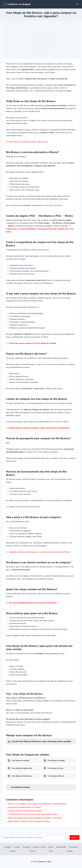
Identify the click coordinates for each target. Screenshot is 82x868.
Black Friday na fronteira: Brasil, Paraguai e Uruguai (29, 821)
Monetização (61, 847)
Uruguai (17, 847)
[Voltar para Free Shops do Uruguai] (41, 787)
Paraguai (7, 847)
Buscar (75, 837)
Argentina (27, 847)
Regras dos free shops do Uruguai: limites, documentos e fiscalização (39, 428)
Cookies (13, 851)
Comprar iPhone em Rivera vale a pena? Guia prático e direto (33, 814)
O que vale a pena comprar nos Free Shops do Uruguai (32, 343)
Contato (70, 851)
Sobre (51, 847)
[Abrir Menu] (77, 4)
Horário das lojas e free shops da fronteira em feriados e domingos (35, 818)
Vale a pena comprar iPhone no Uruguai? (25, 807)
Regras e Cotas (39, 847)
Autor (51, 851)
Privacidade (73, 847)
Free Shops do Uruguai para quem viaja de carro (28, 142)
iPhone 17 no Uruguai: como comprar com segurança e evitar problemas (37, 804)
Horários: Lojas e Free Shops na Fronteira (25, 811)
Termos (32, 851)
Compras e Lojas (44, 862)
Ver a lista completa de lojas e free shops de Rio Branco (33, 603)
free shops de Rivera (53, 205)
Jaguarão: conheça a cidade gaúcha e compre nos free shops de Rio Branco (40, 552)
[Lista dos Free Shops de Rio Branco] (41, 742)
